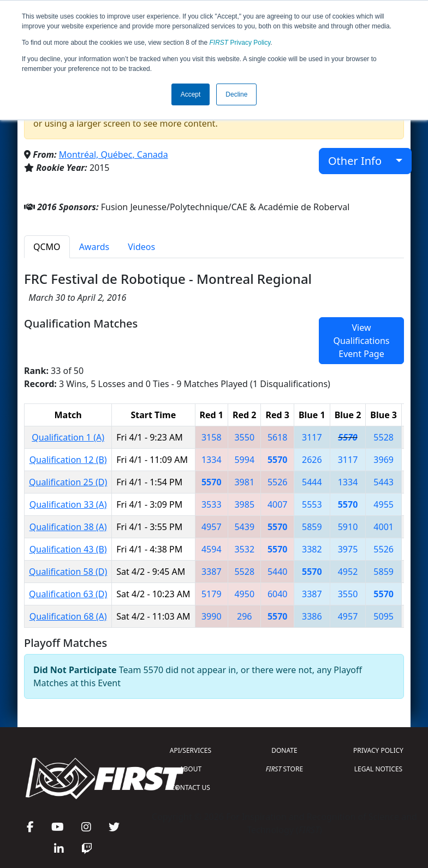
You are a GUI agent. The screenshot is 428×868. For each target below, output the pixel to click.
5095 (384, 616)
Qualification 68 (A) (68, 616)
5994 (244, 460)
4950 (244, 594)
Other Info (361, 161)
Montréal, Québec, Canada (114, 154)
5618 (278, 437)
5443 (384, 482)
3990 (212, 616)
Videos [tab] (141, 247)
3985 (244, 504)
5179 (212, 594)
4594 (212, 549)
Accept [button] (191, 94)
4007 (278, 504)
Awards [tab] (94, 247)
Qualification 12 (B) (68, 460)
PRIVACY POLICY (378, 750)
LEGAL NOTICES (379, 769)
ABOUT (191, 769)
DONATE (284, 750)
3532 (244, 549)
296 (244, 616)
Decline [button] (236, 94)
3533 (212, 504)
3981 (244, 482)
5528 (384, 437)
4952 (348, 572)
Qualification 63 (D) (68, 594)
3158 (212, 437)
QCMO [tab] (47, 247)
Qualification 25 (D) (68, 482)
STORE (284, 769)
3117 (312, 437)
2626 (312, 460)
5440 (278, 572)
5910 (348, 527)
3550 (244, 437)
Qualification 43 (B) (68, 549)
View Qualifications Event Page (361, 341)
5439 (244, 527)
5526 (278, 482)
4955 (384, 504)
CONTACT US (191, 787)
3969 (384, 460)
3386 (312, 616)
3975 (348, 549)
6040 (278, 594)
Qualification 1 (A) (68, 437)
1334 (212, 460)
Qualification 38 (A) (68, 527)
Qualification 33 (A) (68, 504)
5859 (312, 527)
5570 (347, 437)
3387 (212, 572)
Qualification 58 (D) (68, 572)
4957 (212, 527)
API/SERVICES (191, 750)
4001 (384, 527)
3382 (312, 549)
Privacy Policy (240, 43)
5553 (312, 504)
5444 (312, 482)
